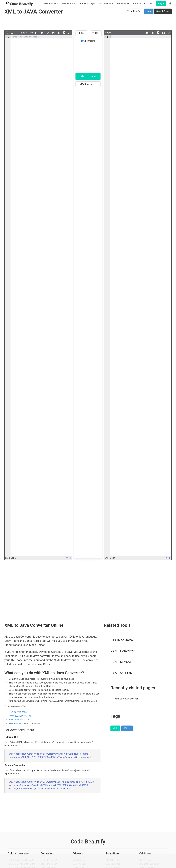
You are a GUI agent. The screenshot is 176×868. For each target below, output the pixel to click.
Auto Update (88, 41)
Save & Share (163, 11)
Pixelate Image (87, 4)
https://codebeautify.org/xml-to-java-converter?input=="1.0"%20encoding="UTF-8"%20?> (51, 785)
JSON (127, 728)
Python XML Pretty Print (21, 716)
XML (115, 728)
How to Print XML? (18, 712)
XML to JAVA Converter (126, 699)
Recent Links (123, 4)
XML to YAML (123, 662)
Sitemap (137, 4)
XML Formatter (69, 4)
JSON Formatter (51, 4)
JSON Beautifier (106, 4)
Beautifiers (113, 854)
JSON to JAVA (122, 640)
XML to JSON (123, 673)
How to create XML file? (21, 720)
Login (161, 4)
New (149, 11)
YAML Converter (123, 651)
